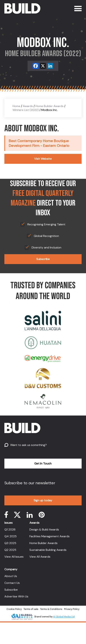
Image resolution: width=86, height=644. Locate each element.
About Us (11, 576)
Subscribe (43, 259)
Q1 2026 (10, 529)
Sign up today (43, 500)
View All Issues (14, 557)
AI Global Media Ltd (64, 617)
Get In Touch (43, 463)
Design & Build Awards (44, 529)
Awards (28, 106)
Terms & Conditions (51, 609)
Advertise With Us (16, 596)
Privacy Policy (72, 609)
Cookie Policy (14, 609)
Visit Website (43, 159)
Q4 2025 (10, 536)
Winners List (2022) (26, 110)
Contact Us (12, 583)
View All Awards (40, 557)
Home (16, 106)
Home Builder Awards (49, 106)
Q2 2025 (10, 550)
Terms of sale (31, 609)
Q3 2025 (10, 543)
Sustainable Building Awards (48, 550)
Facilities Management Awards (49, 536)
